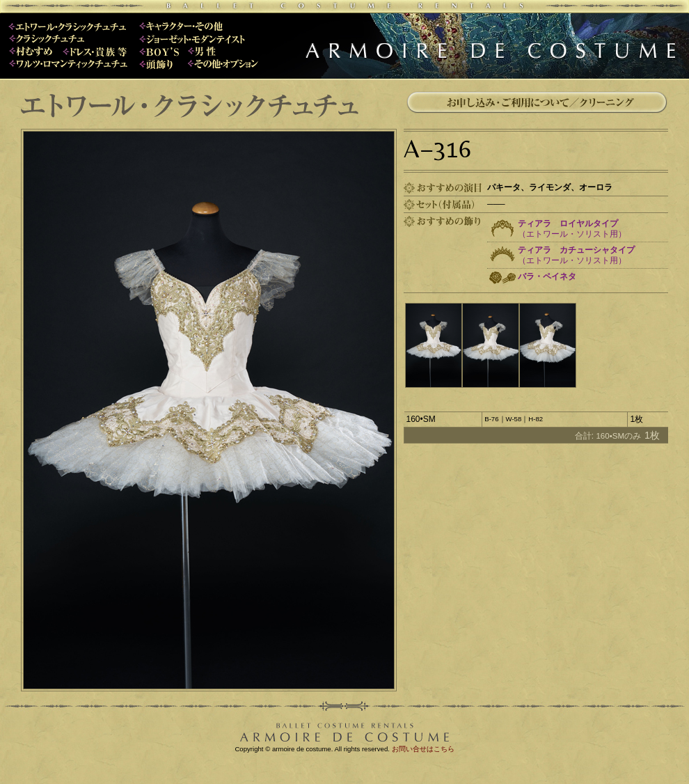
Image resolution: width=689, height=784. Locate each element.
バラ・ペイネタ (547, 276)
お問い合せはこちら (423, 749)
